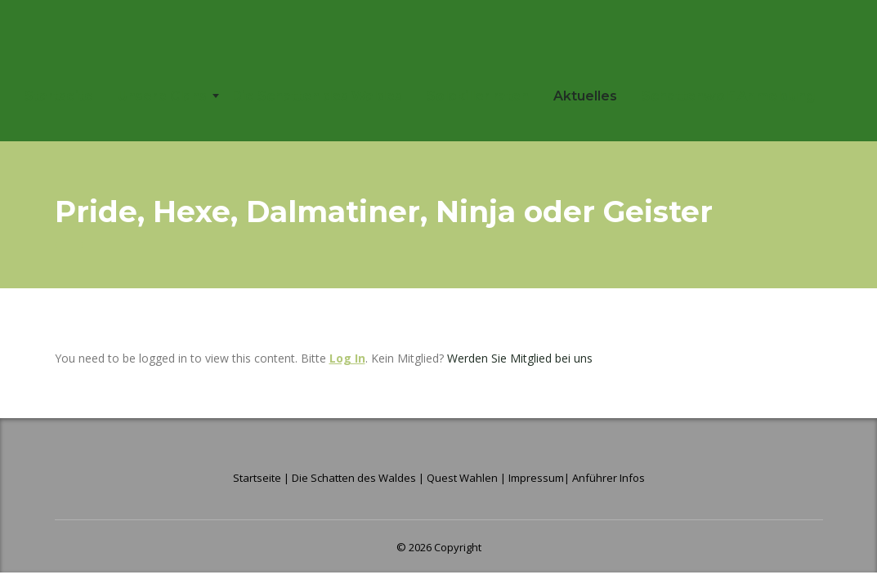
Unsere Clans (162, 96)
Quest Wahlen (462, 478)
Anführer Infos (609, 478)
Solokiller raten (478, 96)
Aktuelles (585, 96)
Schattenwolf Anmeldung (728, 96)
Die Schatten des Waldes (317, 96)
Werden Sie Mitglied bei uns (520, 358)
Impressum (536, 478)
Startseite (59, 96)
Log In (347, 358)
